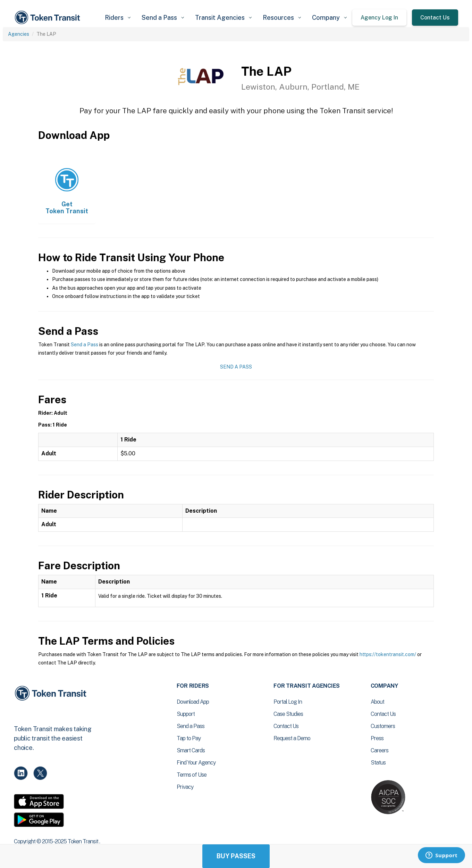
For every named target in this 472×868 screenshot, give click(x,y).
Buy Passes (236, 856)
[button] (118, 18)
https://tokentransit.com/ (388, 654)
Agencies (19, 34)
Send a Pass (85, 345)
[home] (49, 18)
